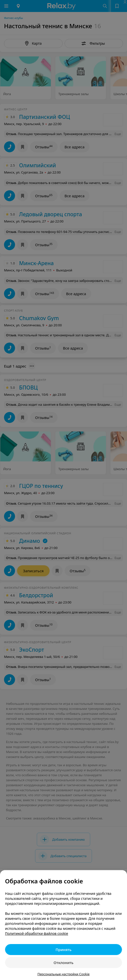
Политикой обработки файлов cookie (37, 933)
